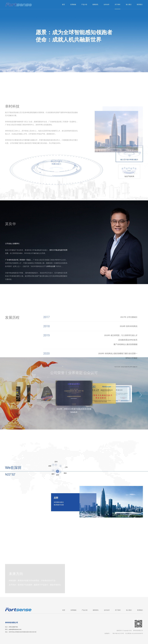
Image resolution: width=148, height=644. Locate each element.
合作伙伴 (106, 4)
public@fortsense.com (15, 629)
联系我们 (140, 4)
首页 (63, 4)
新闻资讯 (95, 4)
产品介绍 (84, 4)
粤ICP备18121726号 (118, 633)
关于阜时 (118, 4)
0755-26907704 (13, 627)
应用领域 (73, 4)
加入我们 (129, 4)
